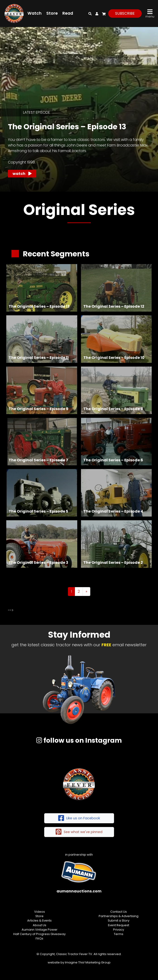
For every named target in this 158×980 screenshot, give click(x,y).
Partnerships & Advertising (119, 916)
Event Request (119, 925)
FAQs (39, 938)
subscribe (125, 13)
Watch (35, 13)
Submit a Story (119, 920)
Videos (40, 912)
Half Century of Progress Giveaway (39, 934)
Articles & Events (39, 920)
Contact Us (119, 912)
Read (68, 13)
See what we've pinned (79, 832)
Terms (119, 934)
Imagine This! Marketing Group (88, 962)
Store (52, 13)
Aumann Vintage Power (40, 930)
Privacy (119, 930)
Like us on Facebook (79, 818)
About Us (40, 925)
